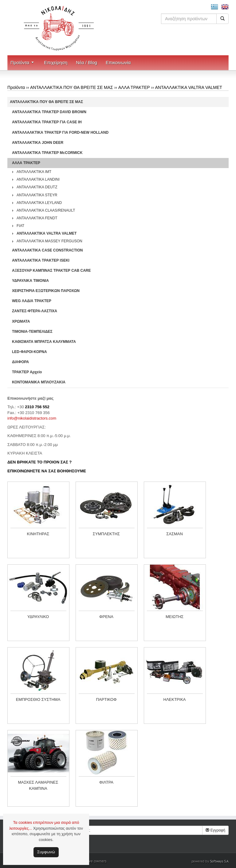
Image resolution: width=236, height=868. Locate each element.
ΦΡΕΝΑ (106, 617)
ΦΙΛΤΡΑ (106, 782)
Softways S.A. (219, 861)
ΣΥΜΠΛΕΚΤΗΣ (106, 534)
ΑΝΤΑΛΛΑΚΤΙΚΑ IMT (34, 172)
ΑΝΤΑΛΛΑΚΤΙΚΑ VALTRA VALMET (188, 87)
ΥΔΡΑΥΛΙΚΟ (38, 617)
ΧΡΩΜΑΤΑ (21, 321)
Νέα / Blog (87, 62)
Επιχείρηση (56, 62)
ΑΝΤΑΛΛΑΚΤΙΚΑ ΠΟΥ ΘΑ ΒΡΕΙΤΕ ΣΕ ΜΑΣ (72, 87)
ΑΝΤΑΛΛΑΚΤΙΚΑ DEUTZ (37, 187)
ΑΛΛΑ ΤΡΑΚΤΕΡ (134, 87)
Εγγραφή (215, 830)
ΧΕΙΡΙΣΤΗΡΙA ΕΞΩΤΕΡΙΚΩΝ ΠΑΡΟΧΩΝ (46, 291)
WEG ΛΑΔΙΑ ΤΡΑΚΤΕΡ (32, 301)
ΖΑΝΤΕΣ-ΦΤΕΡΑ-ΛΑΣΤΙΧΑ (35, 311)
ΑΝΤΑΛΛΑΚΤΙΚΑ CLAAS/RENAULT (46, 210)
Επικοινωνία (118, 62)
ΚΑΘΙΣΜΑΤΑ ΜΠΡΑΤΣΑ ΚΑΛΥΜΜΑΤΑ (44, 342)
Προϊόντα (20, 62)
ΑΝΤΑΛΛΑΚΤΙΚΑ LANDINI (38, 179)
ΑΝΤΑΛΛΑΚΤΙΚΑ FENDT (37, 218)
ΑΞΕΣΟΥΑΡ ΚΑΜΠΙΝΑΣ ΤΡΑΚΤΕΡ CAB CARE (51, 271)
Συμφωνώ (46, 852)
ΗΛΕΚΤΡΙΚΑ (175, 699)
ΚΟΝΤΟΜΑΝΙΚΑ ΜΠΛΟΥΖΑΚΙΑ (39, 382)
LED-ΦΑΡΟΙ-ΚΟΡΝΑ (29, 352)
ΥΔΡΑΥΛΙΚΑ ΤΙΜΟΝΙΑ (30, 281)
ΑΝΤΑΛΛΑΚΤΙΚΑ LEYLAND (39, 203)
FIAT (20, 226)
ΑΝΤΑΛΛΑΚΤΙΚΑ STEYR (37, 195)
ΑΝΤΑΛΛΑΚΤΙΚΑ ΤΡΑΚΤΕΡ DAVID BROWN (49, 112)
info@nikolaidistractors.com (32, 418)
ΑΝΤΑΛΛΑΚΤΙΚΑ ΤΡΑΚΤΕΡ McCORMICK (47, 153)
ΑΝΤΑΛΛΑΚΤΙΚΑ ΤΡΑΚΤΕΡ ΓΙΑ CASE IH (47, 122)
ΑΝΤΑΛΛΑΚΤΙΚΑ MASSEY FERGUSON (49, 241)
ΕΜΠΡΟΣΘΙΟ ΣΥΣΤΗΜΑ (38, 699)
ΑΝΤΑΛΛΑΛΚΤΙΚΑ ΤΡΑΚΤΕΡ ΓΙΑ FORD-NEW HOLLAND (60, 133)
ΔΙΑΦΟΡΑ (20, 362)
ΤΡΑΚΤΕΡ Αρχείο (27, 372)
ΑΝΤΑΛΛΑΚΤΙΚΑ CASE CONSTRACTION (47, 250)
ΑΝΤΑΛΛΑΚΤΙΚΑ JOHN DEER (38, 143)
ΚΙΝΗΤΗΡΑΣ (38, 534)
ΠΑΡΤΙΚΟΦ (106, 699)
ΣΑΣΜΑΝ (175, 534)
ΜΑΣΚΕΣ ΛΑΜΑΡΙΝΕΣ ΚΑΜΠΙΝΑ (38, 785)
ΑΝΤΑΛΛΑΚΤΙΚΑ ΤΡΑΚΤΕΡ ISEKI (41, 260)
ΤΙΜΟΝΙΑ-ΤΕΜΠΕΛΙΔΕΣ (32, 332)
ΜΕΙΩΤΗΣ (175, 617)
